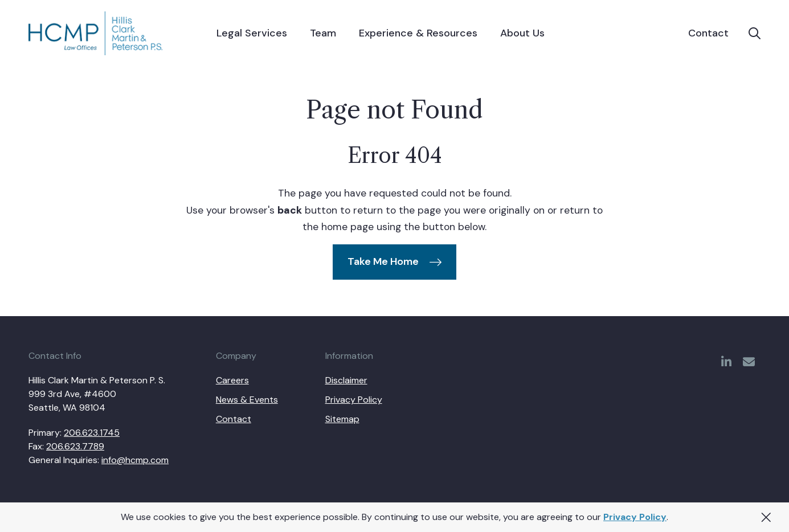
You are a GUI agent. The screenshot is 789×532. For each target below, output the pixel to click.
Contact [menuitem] (234, 419)
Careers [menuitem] (232, 380)
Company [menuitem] (236, 356)
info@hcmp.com (135, 460)
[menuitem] (252, 33)
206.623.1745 (92, 433)
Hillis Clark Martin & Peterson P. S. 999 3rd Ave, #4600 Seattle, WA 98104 (97, 394)
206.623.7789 (75, 446)
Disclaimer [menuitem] (346, 380)
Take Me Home (383, 261)
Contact (708, 33)
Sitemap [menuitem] (342, 419)
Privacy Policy (635, 517)
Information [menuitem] (349, 356)
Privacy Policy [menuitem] (354, 400)
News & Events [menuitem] (247, 400)
